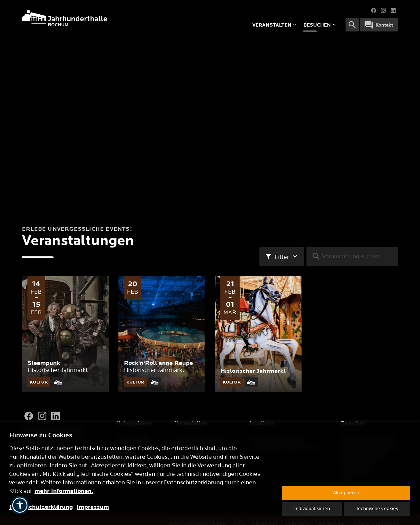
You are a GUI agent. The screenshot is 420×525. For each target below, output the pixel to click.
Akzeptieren (346, 493)
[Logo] (102, 18)
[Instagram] (42, 416)
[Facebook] (29, 416)
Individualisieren (312, 509)
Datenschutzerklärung (41, 507)
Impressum (93, 507)
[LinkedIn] (56, 416)
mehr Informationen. (64, 491)
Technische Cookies (377, 509)
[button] (20, 505)
